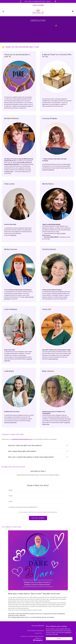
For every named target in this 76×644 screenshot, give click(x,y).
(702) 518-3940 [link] (38, 5)
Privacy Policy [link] (43, 512)
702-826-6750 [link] (38, 633)
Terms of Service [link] (51, 512)
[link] (38, 11)
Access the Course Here (10, 422)
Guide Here (13, 235)
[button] (7, 11)
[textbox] (38, 490)
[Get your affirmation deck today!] (38, 1)
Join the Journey (38, 518)
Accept (59, 639)
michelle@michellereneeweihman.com (22, 439)
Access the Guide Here (48, 170)
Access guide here (53, 359)
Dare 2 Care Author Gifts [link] (38, 626)
